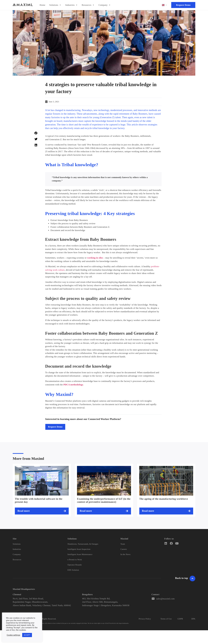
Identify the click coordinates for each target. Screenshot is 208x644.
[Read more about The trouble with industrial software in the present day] (42, 511)
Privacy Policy (145, 619)
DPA (193, 619)
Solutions (55, 5)
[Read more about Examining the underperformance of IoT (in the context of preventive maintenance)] (104, 511)
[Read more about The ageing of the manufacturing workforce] (166, 511)
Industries (72, 5)
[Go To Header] (192, 579)
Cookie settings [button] (13, 635)
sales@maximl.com (165, 599)
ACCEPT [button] (27, 635)
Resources (88, 5)
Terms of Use (166, 619)
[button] (36, 133)
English (163, 5)
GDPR (180, 619)
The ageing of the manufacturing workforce (164, 499)
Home (42, 5)
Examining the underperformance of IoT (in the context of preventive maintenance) (104, 500)
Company (105, 5)
